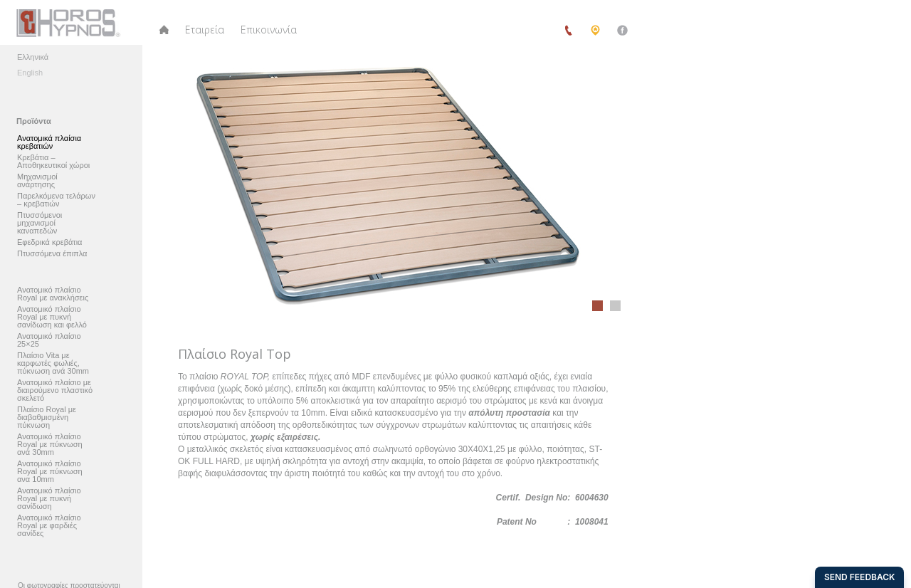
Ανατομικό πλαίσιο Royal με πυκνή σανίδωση (49, 499)
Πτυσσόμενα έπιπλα (52, 254)
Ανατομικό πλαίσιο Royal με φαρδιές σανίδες (49, 526)
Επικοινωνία (269, 30)
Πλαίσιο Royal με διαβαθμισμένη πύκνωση (47, 418)
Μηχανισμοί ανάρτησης (37, 181)
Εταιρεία (205, 30)
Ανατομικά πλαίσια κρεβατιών (49, 142)
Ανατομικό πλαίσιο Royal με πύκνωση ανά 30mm (50, 445)
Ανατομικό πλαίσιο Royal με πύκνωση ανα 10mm (50, 472)
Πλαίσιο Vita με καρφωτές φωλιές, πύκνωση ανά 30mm (53, 363)
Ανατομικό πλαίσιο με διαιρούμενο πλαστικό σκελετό (55, 390)
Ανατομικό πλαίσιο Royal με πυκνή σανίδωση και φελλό (52, 317)
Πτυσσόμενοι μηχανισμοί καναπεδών (40, 223)
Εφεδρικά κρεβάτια (49, 242)
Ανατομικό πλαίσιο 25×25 (49, 340)
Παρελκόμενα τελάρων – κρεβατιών (56, 200)
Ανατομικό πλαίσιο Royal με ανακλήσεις (53, 294)
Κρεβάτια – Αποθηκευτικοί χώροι (53, 162)
